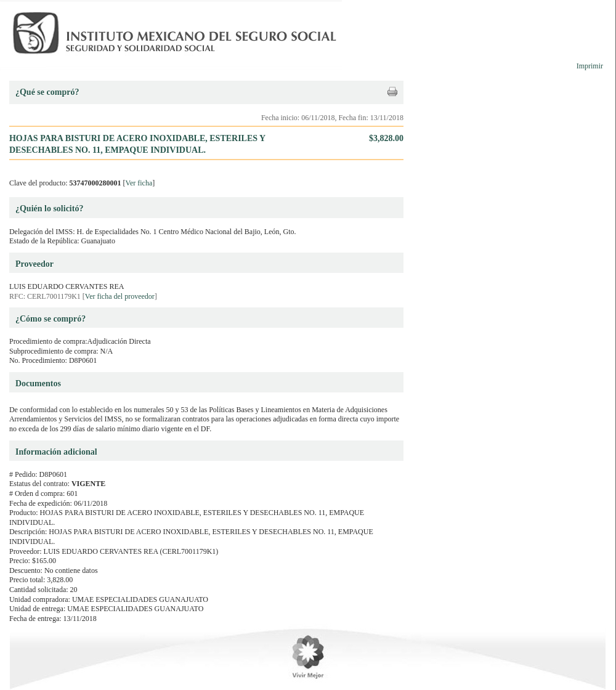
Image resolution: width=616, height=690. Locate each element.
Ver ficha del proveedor (120, 296)
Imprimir (590, 66)
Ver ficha (139, 183)
